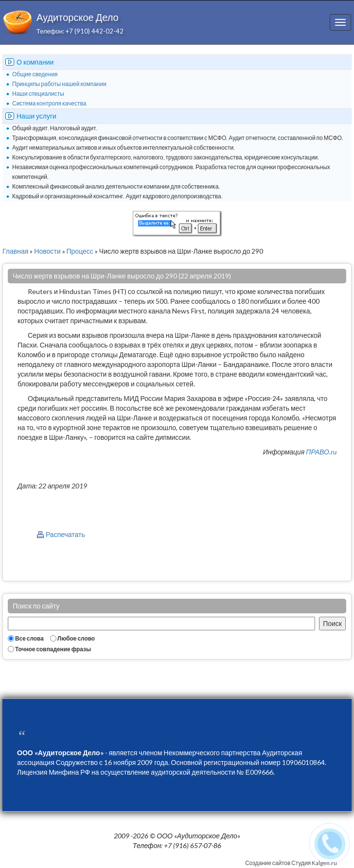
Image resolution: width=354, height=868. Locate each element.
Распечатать (65, 534)
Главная (15, 251)
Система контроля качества (49, 103)
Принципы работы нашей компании (59, 84)
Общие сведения (35, 74)
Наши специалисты (38, 94)
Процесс (80, 251)
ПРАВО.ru (321, 452)
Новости (47, 251)
